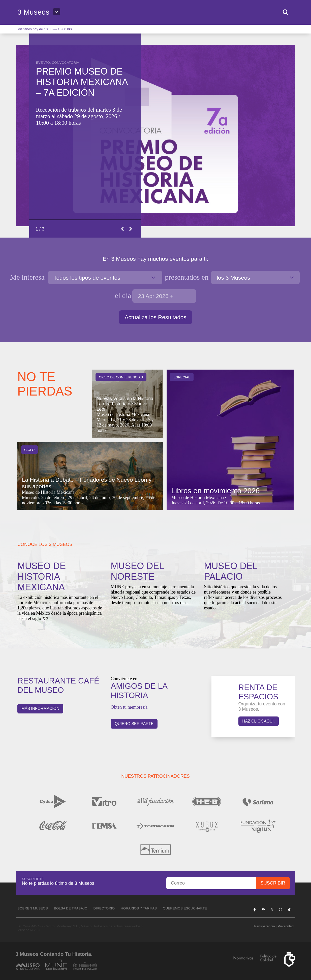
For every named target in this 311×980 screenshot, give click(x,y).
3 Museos (33, 12)
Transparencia (264, 926)
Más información (40, 709)
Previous (123, 229)
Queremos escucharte (185, 908)
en (187, 277)
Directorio (104, 908)
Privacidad (286, 926)
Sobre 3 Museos (33, 908)
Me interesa (28, 277)
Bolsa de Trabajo (71, 908)
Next (131, 229)
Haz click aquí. (258, 721)
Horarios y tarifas (139, 908)
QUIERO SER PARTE (134, 724)
